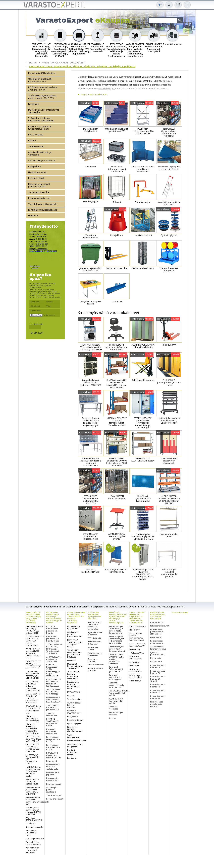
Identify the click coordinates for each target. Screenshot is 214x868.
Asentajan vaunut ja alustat (96, 669)
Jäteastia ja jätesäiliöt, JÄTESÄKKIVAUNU (39, 185)
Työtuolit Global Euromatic (95, 634)
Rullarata (113, 718)
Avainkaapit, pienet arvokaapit (52, 790)
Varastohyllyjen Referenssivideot (33, 843)
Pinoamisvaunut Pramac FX (157, 686)
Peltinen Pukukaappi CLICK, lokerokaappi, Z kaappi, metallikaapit (53, 670)
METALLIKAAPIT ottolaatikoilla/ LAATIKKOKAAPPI (54, 700)
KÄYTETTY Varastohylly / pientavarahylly (32, 718)
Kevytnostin (156, 658)
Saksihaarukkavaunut (160, 626)
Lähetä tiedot (37, 333)
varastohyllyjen (106, 89)
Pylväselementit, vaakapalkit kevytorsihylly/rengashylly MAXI (37, 801)
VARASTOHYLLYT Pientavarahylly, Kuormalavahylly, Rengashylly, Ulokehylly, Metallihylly (34, 617)
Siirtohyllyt (30, 823)
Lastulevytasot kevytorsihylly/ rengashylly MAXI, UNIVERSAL (33, 811)
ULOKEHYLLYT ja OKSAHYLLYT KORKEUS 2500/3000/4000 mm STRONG (33, 698)
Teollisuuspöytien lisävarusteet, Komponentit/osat (117, 649)
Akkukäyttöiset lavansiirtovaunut (158, 648)
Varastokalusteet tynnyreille (43, 204)
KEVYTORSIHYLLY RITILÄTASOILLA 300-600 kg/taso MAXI (33, 709)
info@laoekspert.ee (38, 249)
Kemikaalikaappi (54, 784)
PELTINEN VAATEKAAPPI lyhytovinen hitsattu (52, 722)
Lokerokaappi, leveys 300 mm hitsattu (53, 739)
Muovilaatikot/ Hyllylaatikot (42, 73)
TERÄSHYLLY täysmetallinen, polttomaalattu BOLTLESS (42, 97)
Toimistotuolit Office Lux (94, 643)
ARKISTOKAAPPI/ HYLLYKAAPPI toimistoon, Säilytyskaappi (54, 683)
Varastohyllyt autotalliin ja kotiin (31, 833)
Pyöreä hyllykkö (36, 178)
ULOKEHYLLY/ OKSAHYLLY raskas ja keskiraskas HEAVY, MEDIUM (33, 686)
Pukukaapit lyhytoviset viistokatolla (52, 731)
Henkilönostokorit (37, 172)
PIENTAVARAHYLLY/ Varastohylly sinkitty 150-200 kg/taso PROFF (34, 630)
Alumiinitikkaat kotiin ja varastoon (40, 153)
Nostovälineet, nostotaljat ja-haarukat (157, 704)
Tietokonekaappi (54, 795)
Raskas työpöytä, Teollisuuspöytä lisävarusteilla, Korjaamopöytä (116, 630)
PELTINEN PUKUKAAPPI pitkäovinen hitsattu (52, 630)
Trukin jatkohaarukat (39, 192)
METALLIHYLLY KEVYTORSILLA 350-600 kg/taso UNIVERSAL (32, 748)
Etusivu (33, 63)
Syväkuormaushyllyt (35, 827)
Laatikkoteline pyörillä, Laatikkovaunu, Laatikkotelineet (137, 637)
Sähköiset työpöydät (113, 708)
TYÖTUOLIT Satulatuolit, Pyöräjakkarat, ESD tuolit (95, 615)
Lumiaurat (33, 215)
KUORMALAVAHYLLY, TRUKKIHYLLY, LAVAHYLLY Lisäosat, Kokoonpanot (35, 641)
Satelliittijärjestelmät (35, 839)
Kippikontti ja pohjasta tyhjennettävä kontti (40, 128)
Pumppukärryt (157, 622)
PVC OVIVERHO (36, 135)
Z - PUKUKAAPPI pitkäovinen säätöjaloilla (53, 659)
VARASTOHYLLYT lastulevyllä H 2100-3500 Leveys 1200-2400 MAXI (33, 664)
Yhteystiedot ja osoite (35, 266)
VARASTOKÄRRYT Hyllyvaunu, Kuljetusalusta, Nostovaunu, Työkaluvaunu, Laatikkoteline (137, 617)
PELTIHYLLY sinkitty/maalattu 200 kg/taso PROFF (43, 88)
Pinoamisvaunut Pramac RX (157, 697)
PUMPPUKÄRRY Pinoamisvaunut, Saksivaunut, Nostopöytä (158, 615)
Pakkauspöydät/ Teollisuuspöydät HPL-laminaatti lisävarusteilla (116, 640)
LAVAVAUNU (135, 662)
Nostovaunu (135, 666)
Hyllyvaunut (135, 649)
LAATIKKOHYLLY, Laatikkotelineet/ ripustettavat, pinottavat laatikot (33, 771)
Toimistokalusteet (179, 612)
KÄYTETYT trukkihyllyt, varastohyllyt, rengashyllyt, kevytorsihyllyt (32, 729)
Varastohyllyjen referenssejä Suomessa (32, 850)
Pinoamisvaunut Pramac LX (157, 691)
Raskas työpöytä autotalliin (116, 713)
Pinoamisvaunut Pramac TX (157, 666)
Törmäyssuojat (36, 146)
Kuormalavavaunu (138, 626)
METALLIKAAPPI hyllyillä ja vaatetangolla (53, 767)
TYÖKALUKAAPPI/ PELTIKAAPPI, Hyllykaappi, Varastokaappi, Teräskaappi (54, 649)
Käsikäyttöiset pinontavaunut (157, 642)
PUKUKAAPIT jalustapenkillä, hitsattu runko (53, 639)
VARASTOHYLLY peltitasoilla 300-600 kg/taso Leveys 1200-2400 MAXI (33, 653)
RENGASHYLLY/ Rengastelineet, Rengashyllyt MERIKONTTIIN (33, 675)
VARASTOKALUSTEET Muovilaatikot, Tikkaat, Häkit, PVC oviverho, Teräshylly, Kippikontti (82, 67)
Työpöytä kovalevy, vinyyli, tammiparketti (116, 685)
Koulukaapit (52, 761)
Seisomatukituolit (96, 665)
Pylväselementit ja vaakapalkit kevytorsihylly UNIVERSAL (33, 791)
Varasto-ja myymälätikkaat (42, 161)
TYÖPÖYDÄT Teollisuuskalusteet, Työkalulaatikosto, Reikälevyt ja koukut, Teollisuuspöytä (118, 617)
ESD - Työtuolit (94, 638)
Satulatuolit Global (93, 649)
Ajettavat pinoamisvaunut (157, 653)
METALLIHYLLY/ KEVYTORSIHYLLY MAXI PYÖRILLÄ (33, 739)
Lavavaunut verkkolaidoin (136, 670)
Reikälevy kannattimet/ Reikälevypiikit (115, 677)
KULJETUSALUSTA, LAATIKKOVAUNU (137, 645)
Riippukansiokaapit (55, 799)
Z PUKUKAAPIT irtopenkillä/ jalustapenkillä (53, 707)
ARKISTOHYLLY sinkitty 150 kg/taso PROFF (32, 782)
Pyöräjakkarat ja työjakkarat (95, 654)
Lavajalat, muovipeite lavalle (43, 210)
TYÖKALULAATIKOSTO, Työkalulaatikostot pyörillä (119, 693)
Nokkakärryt (135, 630)
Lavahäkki (33, 104)
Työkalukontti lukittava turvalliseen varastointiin (41, 119)
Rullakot (32, 140)
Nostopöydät (156, 637)
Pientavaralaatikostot (39, 198)
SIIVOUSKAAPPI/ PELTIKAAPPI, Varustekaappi (53, 692)
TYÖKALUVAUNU (137, 653)
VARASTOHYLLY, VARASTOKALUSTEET (64, 63)
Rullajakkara (35, 166)
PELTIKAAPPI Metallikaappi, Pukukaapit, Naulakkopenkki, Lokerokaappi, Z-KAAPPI (54, 617)
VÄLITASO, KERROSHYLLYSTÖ (34, 819)
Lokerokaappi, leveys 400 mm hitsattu (53, 747)
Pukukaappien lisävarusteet (53, 779)
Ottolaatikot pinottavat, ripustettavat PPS (40, 80)
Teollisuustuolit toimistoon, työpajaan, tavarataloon (95, 626)
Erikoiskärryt (135, 681)
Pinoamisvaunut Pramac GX (157, 672)
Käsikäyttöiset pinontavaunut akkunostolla (157, 631)
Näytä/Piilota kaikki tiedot (94, 94)
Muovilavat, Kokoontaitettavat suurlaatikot (43, 111)
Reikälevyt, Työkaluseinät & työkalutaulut (116, 669)
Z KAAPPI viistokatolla (52, 714)
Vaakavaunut (156, 662)
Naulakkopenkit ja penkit (53, 773)
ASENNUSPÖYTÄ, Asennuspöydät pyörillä (116, 701)
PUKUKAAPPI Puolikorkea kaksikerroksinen (54, 755)
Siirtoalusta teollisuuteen (135, 657)
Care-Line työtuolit (92, 660)
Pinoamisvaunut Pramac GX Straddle (157, 679)
